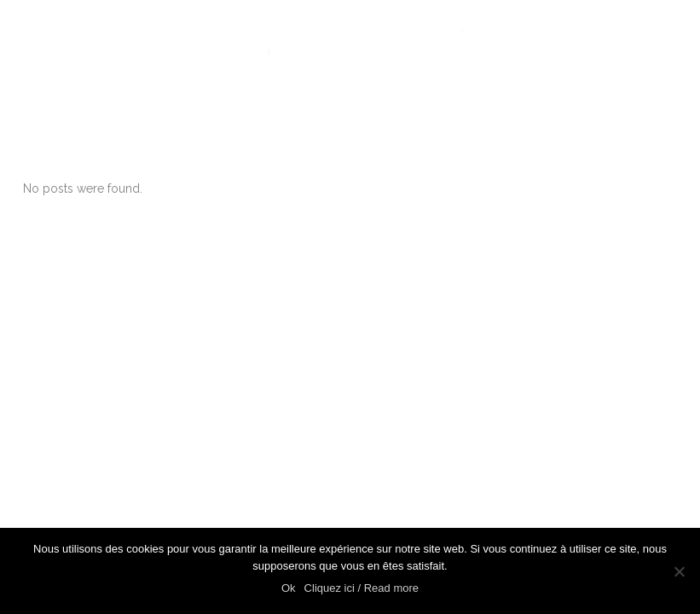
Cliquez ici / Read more (362, 588)
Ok (289, 588)
